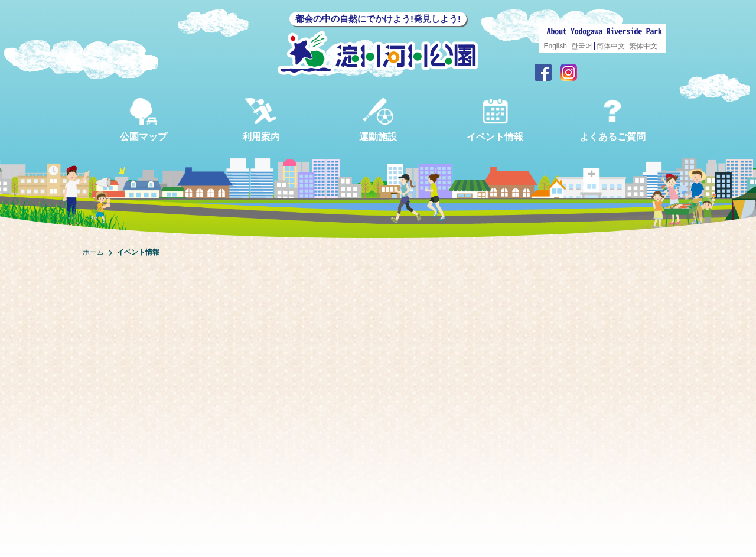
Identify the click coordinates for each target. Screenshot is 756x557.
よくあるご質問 (612, 120)
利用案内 (261, 120)
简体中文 (611, 46)
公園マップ (144, 120)
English (555, 46)
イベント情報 (495, 120)
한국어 (582, 46)
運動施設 (378, 120)
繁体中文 (643, 46)
